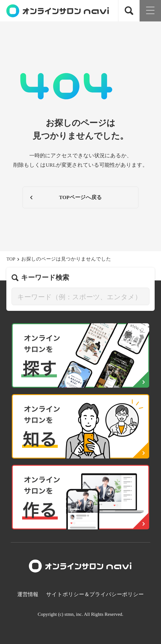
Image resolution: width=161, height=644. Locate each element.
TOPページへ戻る (66, 197)
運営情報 (28, 594)
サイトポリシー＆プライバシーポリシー (95, 594)
